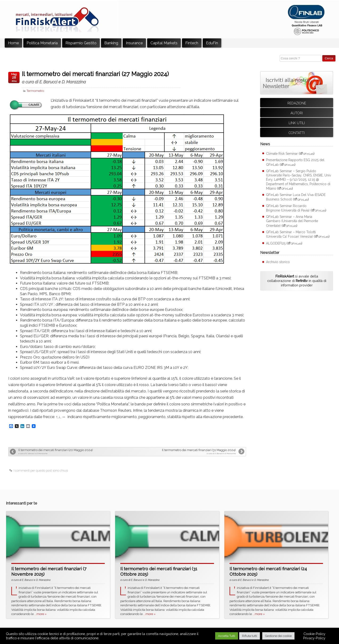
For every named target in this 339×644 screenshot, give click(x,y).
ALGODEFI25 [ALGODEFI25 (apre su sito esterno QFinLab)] (276, 243)
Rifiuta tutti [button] (250, 636)
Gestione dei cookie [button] (278, 636)
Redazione (297, 103)
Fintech (192, 43)
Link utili (297, 123)
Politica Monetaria (42, 43)
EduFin (212, 43)
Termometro (35, 91)
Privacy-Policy (314, 638)
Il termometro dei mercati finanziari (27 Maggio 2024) (101, 77)
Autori (297, 113)
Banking (111, 43)
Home (13, 43)
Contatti (297, 133)
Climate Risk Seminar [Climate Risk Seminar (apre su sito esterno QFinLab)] (282, 154)
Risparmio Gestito (81, 43)
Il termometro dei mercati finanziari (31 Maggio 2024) (182, 451)
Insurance (134, 43)
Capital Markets (164, 43)
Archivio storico (278, 262)
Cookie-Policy (314, 634)
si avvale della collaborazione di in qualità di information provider (297, 281)
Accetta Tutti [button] (227, 636)
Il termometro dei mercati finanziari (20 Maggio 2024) (72, 451)
